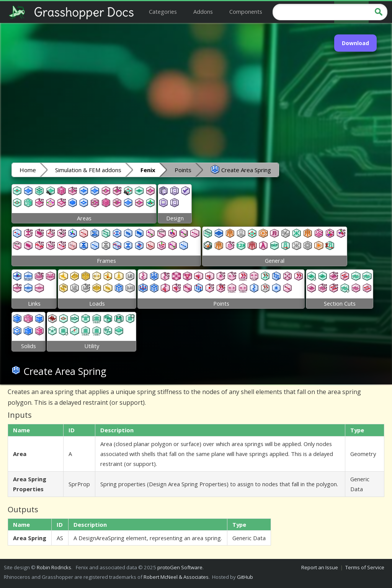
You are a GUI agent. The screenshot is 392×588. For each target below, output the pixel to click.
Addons (203, 11)
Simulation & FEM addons (88, 170)
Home (28, 170)
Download (355, 43)
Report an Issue (320, 567)
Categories (163, 11)
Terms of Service (365, 567)
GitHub (245, 577)
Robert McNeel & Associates (176, 577)
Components (246, 11)
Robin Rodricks (54, 567)
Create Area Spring (241, 169)
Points (183, 170)
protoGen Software (180, 567)
